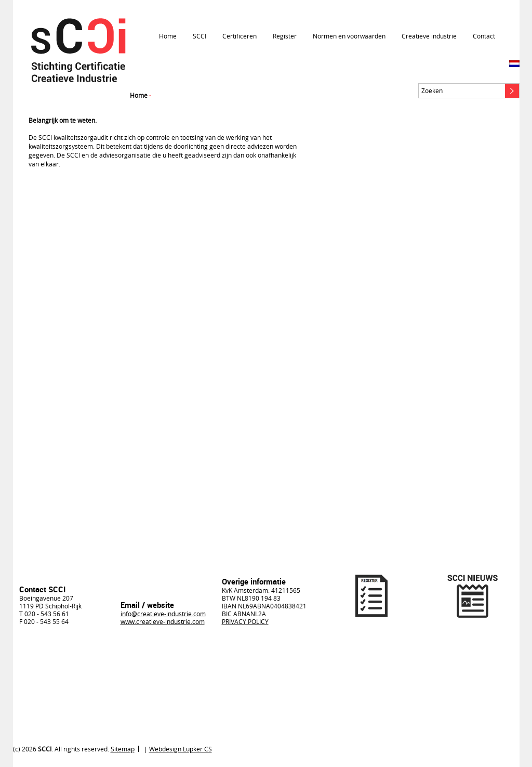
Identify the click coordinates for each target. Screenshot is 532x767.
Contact (484, 36)
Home (168, 36)
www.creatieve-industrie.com (163, 621)
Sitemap (123, 749)
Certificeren (240, 36)
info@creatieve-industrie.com (163, 614)
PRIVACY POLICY (245, 621)
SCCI (199, 36)
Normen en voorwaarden (349, 36)
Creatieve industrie (429, 36)
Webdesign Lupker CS (181, 749)
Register (285, 36)
